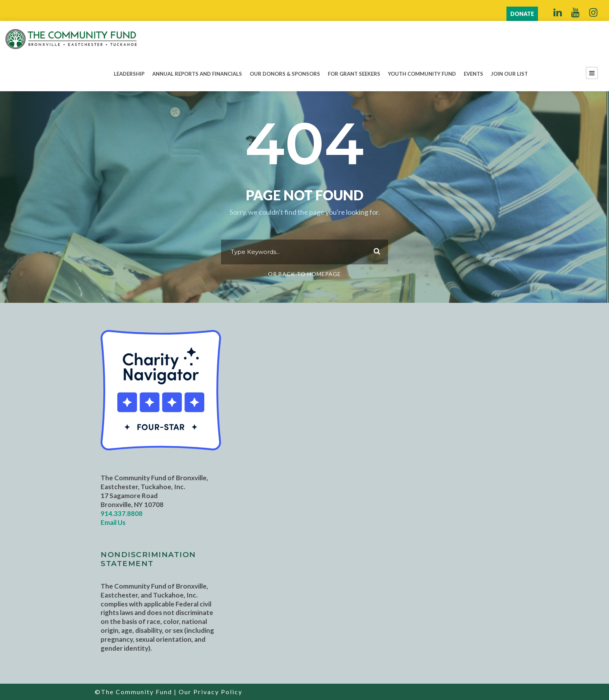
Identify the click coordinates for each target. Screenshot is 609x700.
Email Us (113, 522)
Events (473, 74)
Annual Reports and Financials (197, 74)
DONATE (522, 14)
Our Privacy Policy (211, 692)
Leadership (129, 74)
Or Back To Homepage (304, 274)
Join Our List (509, 74)
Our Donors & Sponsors (285, 74)
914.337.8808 (122, 513)
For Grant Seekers (354, 74)
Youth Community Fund (422, 74)
